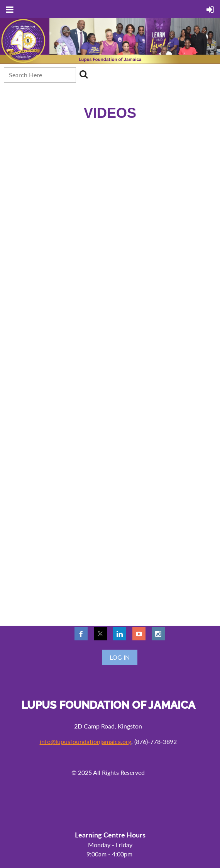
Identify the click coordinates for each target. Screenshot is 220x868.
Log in (120, 657)
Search (83, 74)
